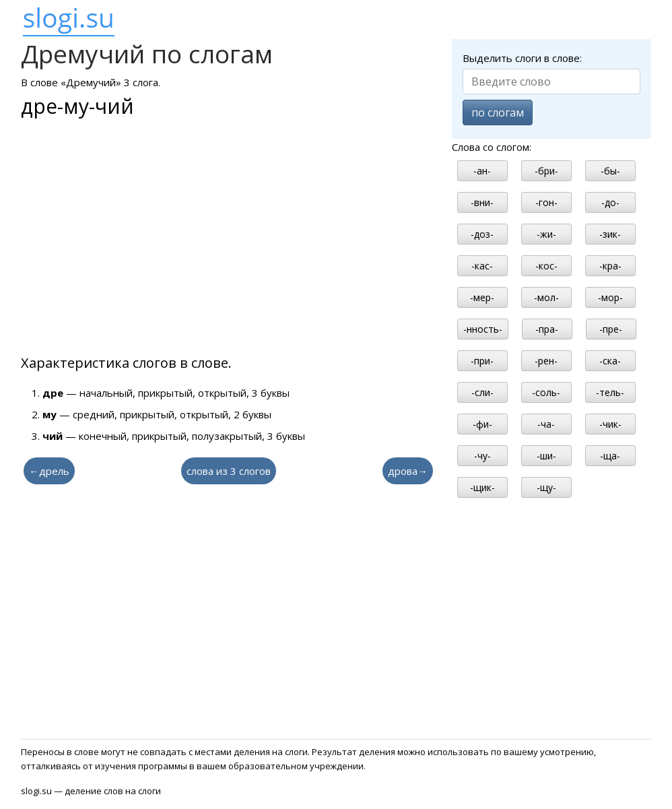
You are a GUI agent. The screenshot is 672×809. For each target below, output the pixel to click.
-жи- (546, 234)
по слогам (498, 112)
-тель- (610, 392)
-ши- (546, 456)
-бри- (546, 171)
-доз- (482, 234)
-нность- (483, 329)
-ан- (482, 171)
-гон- (546, 202)
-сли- (482, 392)
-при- (482, 361)
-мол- (546, 297)
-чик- (610, 424)
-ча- (546, 424)
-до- (610, 202)
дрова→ (408, 471)
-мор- (610, 297)
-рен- (546, 361)
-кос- (546, 266)
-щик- (482, 487)
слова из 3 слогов (229, 471)
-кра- (610, 266)
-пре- (611, 329)
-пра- (547, 329)
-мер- (482, 297)
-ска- (610, 361)
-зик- (610, 234)
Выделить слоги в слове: (522, 58)
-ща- (610, 456)
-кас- (482, 266)
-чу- (482, 456)
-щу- (546, 487)
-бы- (610, 171)
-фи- (482, 424)
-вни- (482, 202)
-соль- (546, 392)
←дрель (49, 471)
